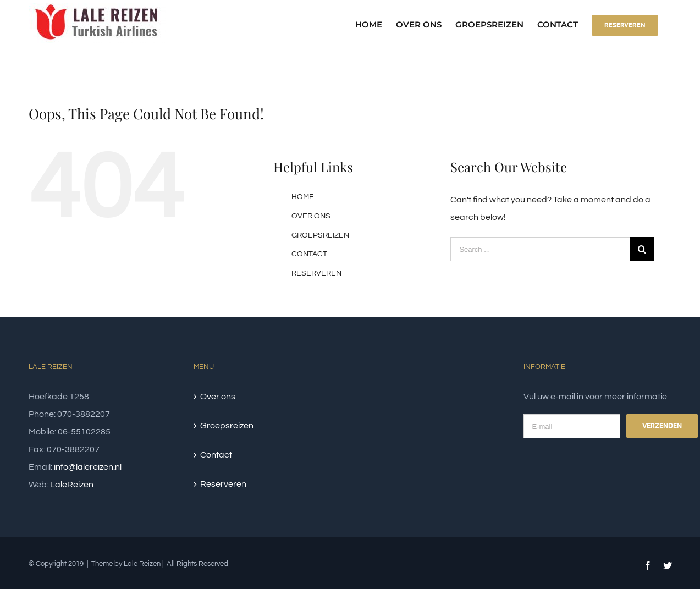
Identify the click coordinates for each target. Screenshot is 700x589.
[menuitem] (376, 25)
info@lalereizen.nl (88, 467)
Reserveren (223, 484)
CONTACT (309, 254)
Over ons (218, 397)
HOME (303, 197)
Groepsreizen (227, 426)
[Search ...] (540, 249)
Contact (216, 455)
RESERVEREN (316, 273)
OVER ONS (311, 216)
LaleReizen (72, 485)
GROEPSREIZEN (320, 235)
